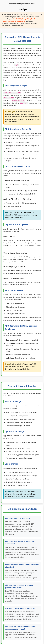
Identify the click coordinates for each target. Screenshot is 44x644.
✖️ (41, 15)
